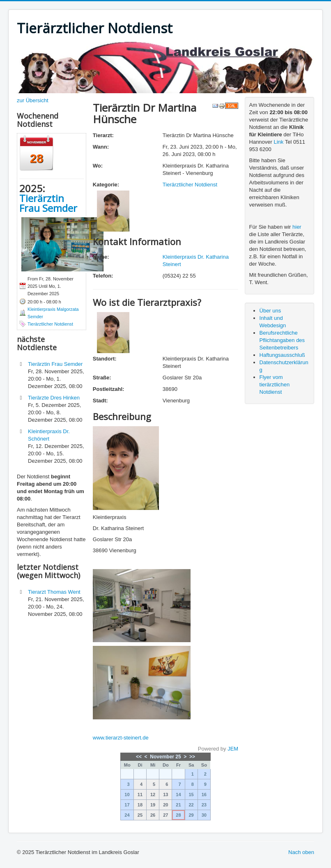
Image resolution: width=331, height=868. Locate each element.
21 (178, 805)
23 (204, 805)
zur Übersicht (33, 100)
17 (127, 805)
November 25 (165, 757)
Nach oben (301, 852)
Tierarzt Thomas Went (54, 592)
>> (192, 757)
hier (297, 227)
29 (191, 815)
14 (178, 795)
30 (204, 815)
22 (191, 805)
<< (139, 757)
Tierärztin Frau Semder (48, 203)
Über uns (270, 311)
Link (279, 142)
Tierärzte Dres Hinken (54, 398)
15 (191, 795)
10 (127, 795)
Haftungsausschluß (282, 355)
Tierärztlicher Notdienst (50, 324)
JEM (233, 749)
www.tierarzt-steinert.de (121, 738)
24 (127, 815)
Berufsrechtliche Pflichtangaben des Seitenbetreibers (282, 340)
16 (204, 795)
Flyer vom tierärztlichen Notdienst (275, 385)
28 (178, 815)
